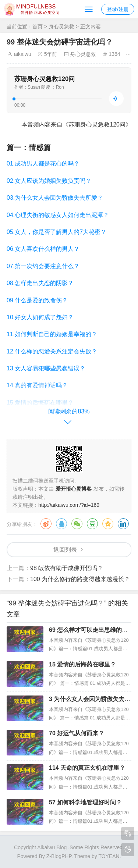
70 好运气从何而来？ (77, 733)
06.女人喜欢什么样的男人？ (43, 249)
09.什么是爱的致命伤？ (37, 300)
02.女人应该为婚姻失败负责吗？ (49, 181)
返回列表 (65, 550)
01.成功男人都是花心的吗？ (43, 163)
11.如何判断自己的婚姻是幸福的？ (52, 334)
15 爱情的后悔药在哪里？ (82, 664)
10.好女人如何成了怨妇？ (40, 317)
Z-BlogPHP (59, 856)
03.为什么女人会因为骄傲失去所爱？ (55, 198)
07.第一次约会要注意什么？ (43, 266)
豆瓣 (92, 524)
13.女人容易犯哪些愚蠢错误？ (46, 368)
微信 (77, 524)
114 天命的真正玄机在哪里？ (87, 768)
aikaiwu (23, 54)
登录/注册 (118, 9)
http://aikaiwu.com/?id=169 (69, 505)
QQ (61, 524)
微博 (46, 524)
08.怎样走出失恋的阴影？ (40, 283)
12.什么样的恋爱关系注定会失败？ (52, 351)
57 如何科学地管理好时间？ (85, 802)
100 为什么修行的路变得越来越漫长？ (80, 579)
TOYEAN (109, 856)
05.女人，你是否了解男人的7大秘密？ (56, 232)
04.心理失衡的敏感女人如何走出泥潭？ (58, 215)
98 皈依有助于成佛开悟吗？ (67, 568)
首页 (38, 26)
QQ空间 (108, 524)
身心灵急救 (61, 26)
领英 (123, 524)
